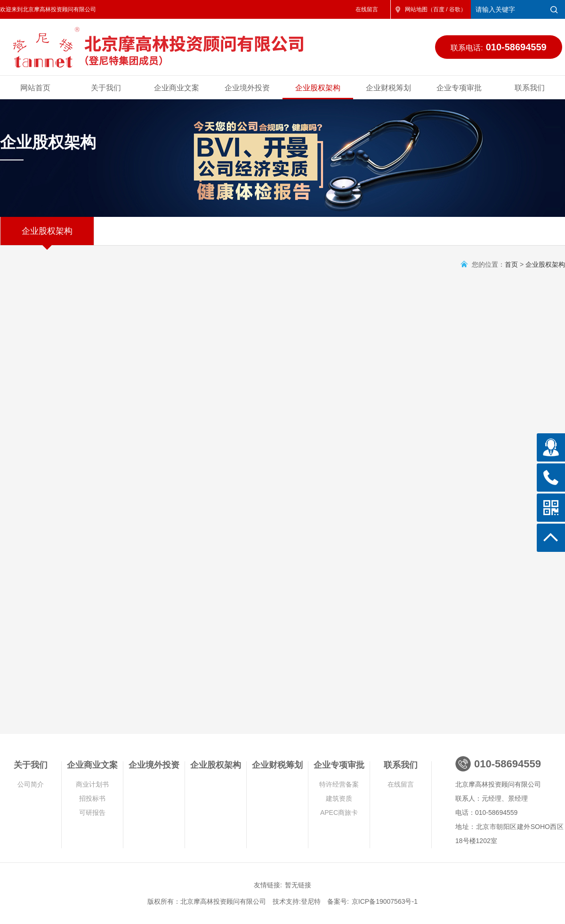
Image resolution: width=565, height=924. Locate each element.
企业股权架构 (318, 88)
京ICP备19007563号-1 (385, 901)
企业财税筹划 (388, 88)
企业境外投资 (247, 88)
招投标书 (92, 798)
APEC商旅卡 (339, 812)
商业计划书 (92, 784)
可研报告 (92, 812)
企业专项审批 (459, 88)
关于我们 (106, 88)
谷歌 (455, 9)
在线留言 (367, 9)
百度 (439, 9)
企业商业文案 (177, 88)
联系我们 (530, 88)
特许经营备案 (339, 784)
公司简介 (31, 784)
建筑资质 (339, 798)
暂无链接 (298, 885)
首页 (511, 264)
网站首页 (35, 88)
